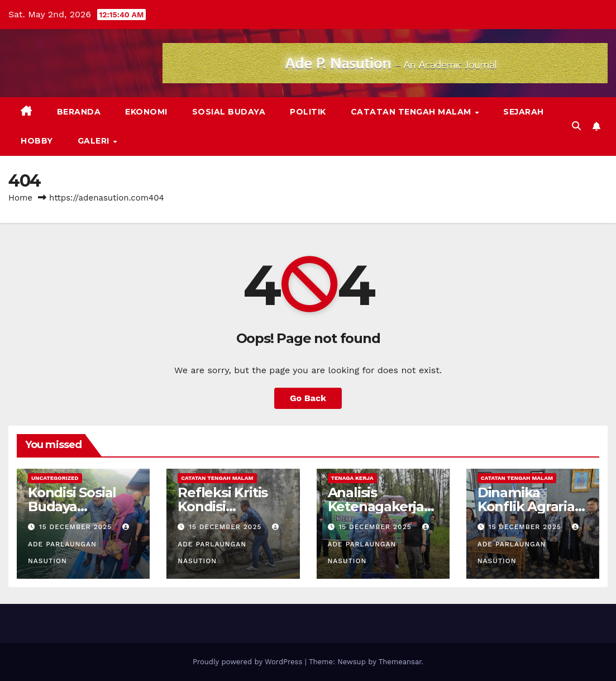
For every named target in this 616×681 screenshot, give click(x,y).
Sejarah (524, 112)
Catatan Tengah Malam (412, 112)
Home (20, 198)
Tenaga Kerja (352, 478)
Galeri (95, 141)
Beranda (79, 112)
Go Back (308, 398)
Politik (308, 112)
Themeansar (400, 662)
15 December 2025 (77, 527)
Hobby (37, 141)
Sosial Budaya (229, 112)
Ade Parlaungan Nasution (80, 544)
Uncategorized (55, 478)
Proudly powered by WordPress (249, 662)
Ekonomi (146, 112)
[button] (576, 126)
